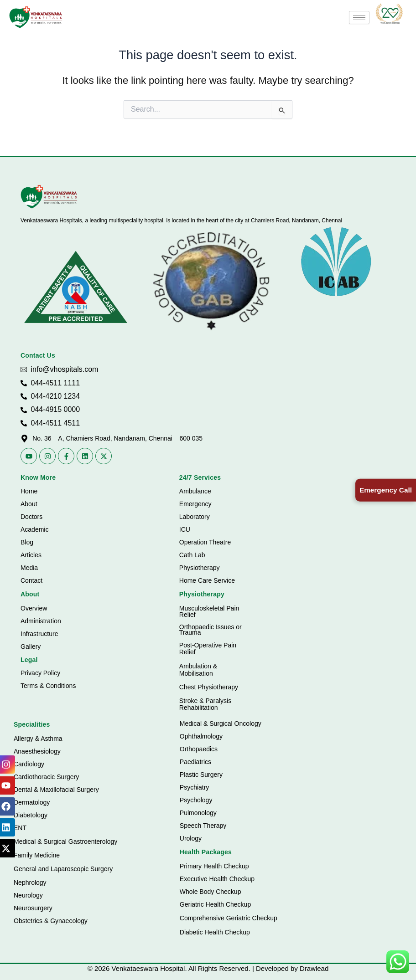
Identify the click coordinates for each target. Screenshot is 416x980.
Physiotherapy (200, 568)
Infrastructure (39, 634)
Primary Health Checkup (214, 866)
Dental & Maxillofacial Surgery (56, 790)
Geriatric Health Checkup (215, 904)
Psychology (196, 800)
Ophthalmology (201, 736)
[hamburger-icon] (359, 18)
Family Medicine (37, 855)
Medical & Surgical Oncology (221, 723)
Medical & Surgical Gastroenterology (65, 841)
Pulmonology (198, 813)
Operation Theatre (205, 542)
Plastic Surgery (201, 775)
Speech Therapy (203, 826)
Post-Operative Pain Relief (208, 649)
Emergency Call (384, 490)
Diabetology (31, 815)
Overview (34, 608)
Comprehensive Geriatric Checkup (229, 918)
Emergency (195, 504)
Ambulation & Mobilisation (198, 670)
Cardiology (29, 764)
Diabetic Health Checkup (215, 932)
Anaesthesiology (37, 751)
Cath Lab (192, 555)
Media (29, 568)
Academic (34, 529)
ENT (20, 828)
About (29, 504)
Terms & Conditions (48, 686)
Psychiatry (195, 787)
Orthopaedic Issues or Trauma (211, 630)
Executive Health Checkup (217, 879)
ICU (185, 529)
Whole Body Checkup (211, 892)
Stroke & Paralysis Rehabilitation (205, 704)
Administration (41, 621)
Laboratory (195, 517)
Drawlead (314, 968)
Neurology (28, 895)
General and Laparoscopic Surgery (63, 869)
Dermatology (32, 802)
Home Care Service (207, 580)
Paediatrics (195, 762)
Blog (27, 542)
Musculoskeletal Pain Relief (209, 611)
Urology (191, 838)
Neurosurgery (33, 908)
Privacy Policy (40, 673)
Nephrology (30, 883)
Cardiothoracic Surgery (46, 777)
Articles (31, 555)
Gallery (31, 646)
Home (29, 491)
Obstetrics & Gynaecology (51, 921)
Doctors (31, 517)
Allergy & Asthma (38, 739)
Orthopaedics (199, 749)
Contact (31, 580)
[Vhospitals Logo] (49, 197)
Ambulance (195, 491)
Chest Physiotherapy (209, 687)
